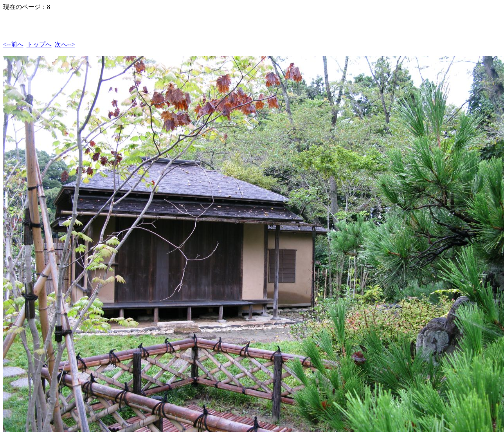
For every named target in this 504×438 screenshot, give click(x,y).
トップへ (39, 44)
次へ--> (65, 44)
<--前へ (13, 44)
